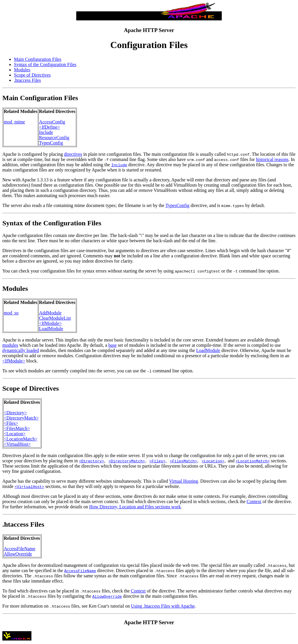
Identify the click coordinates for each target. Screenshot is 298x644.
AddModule (50, 313)
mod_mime (14, 122)
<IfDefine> (49, 127)
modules (10, 345)
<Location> (15, 434)
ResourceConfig (54, 138)
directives (73, 154)
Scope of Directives (32, 75)
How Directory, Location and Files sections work (135, 507)
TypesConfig (51, 143)
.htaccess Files (27, 80)
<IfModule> (50, 323)
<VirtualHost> (17, 444)
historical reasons (272, 159)
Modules (22, 70)
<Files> (11, 423)
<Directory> (15, 413)
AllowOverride (18, 554)
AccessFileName (19, 549)
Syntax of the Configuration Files (45, 64)
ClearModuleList (55, 318)
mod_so (11, 313)
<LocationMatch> (21, 439)
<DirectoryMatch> (21, 418)
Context (254, 501)
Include (46, 132)
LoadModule (51, 329)
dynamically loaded (21, 350)
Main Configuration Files (38, 59)
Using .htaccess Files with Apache (163, 606)
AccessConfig (52, 122)
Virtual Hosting (183, 481)
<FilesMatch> (17, 428)
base (112, 345)
